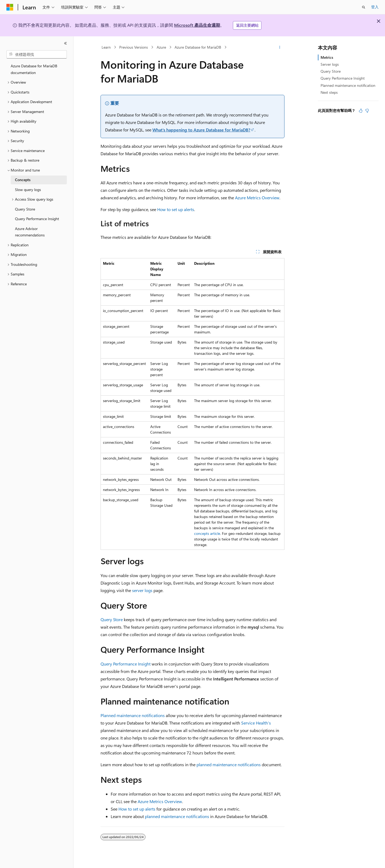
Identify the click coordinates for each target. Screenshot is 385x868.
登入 (375, 7)
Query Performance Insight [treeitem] (37, 219)
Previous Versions (134, 47)
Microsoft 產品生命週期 (197, 25)
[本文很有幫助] (361, 111)
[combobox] (37, 55)
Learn (106, 47)
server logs (142, 590)
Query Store (112, 619)
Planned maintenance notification (348, 85)
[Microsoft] (10, 7)
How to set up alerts (176, 209)
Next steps (329, 92)
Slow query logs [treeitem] (28, 190)
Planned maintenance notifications (133, 715)
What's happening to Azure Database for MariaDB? (201, 130)
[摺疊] (66, 43)
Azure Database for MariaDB (198, 47)
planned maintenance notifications (229, 764)
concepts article (207, 533)
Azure (161, 47)
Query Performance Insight (126, 664)
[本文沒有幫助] (367, 111)
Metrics (327, 57)
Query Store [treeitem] (25, 209)
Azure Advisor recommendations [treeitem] (30, 232)
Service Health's (256, 723)
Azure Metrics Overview (257, 198)
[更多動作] (280, 47)
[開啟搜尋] (364, 7)
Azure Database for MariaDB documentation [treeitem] (34, 69)
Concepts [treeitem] (23, 180)
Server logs (330, 64)
